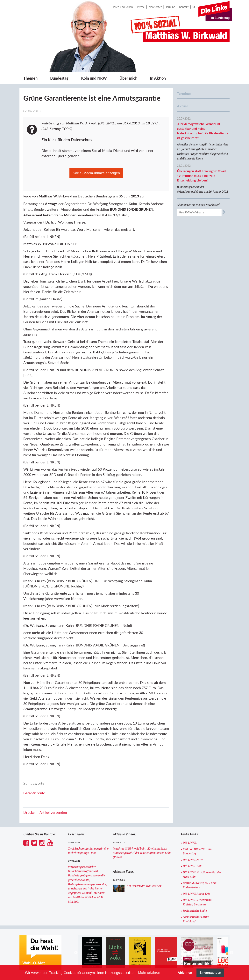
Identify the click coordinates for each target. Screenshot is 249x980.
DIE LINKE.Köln (193, 866)
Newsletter (155, 7)
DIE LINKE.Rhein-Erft (196, 894)
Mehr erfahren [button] (149, 973)
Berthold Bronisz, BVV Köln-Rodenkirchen (200, 885)
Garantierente (34, 793)
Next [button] (231, 953)
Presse (141, 7)
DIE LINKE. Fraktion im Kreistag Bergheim (197, 902)
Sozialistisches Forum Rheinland (196, 919)
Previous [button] (76, 953)
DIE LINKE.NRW (193, 860)
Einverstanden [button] (210, 973)
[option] (92, 953)
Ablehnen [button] (185, 973)
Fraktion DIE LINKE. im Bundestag (197, 851)
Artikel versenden (53, 812)
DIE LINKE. (190, 843)
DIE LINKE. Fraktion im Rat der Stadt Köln (202, 874)
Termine (170, 7)
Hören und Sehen (122, 7)
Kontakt (184, 7)
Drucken (30, 812)
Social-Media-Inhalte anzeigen (96, 173)
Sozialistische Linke (195, 911)
